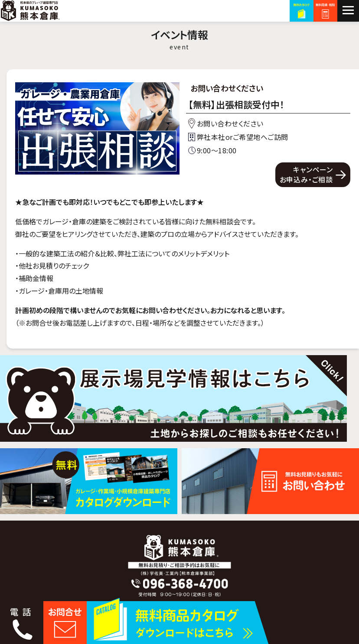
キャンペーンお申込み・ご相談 (306, 174)
